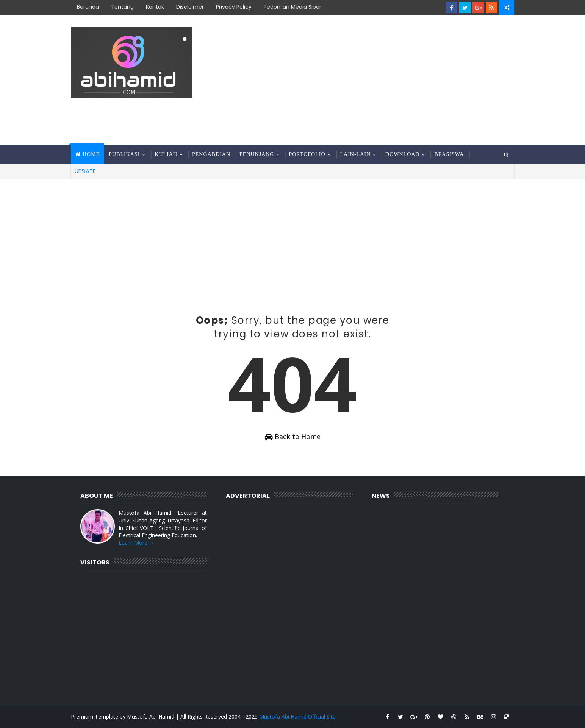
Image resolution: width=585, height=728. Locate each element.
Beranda (88, 7)
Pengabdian (211, 154)
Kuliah (166, 154)
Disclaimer (190, 7)
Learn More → (136, 543)
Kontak (155, 7)
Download (402, 154)
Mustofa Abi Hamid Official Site (297, 716)
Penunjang (257, 154)
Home (91, 154)
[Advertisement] (376, 80)
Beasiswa (449, 154)
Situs (84, 173)
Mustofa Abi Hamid (151, 716)
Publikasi (124, 154)
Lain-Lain (356, 154)
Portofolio (307, 154)
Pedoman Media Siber (292, 7)
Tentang (122, 7)
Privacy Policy (234, 7)
